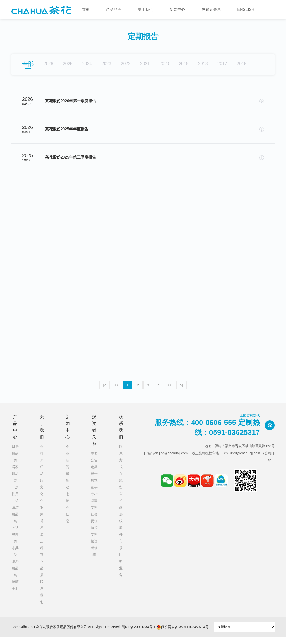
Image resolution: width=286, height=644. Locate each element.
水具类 (15, 559)
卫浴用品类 (15, 576)
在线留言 (121, 491)
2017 (222, 64)
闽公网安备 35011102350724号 (183, 635)
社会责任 (94, 525)
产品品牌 (114, 10)
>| (182, 393)
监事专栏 (94, 511)
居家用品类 (15, 481)
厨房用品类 (15, 461)
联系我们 (42, 599)
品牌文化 (42, 491)
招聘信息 (68, 518)
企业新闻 (68, 464)
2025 (68, 64)
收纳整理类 (15, 542)
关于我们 (146, 10)
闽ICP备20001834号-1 (139, 634)
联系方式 (121, 464)
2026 (48, 64)
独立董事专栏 (94, 495)
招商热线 (121, 518)
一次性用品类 (15, 501)
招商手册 (15, 592)
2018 (203, 64)
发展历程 (42, 545)
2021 (145, 64)
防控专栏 (94, 538)
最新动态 (68, 491)
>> (170, 393)
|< (104, 393)
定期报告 (94, 478)
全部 (28, 64)
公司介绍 (42, 464)
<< (116, 393)
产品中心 (15, 434)
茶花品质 (42, 572)
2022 (126, 64)
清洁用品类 (15, 522)
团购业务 (121, 572)
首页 (86, 10)
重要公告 (94, 464)
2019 (184, 64)
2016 (242, 64)
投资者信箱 (94, 555)
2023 (106, 64)
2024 (87, 64)
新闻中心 (177, 10)
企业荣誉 (42, 518)
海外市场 (121, 545)
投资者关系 (211, 10)
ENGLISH (246, 10)
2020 (164, 64)
